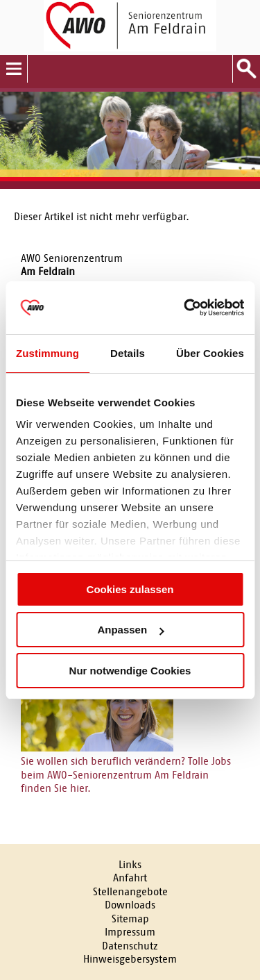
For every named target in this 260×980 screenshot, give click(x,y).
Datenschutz (130, 946)
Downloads (130, 905)
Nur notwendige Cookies (130, 671)
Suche (246, 69)
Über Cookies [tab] (210, 353)
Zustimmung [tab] (47, 353)
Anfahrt (130, 878)
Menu (14, 69)
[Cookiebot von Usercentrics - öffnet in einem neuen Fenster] (185, 308)
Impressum (130, 932)
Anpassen (130, 630)
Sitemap (130, 919)
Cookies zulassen (130, 589)
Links (130, 864)
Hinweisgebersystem (130, 959)
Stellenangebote (130, 891)
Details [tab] (128, 353)
